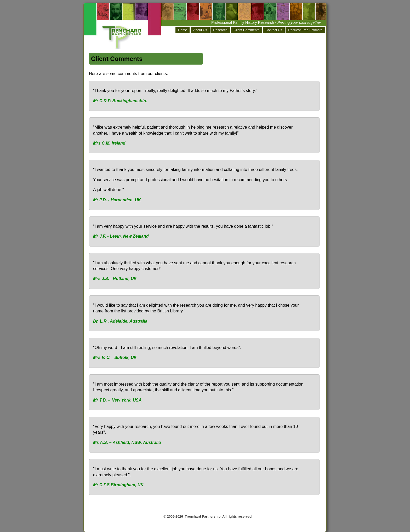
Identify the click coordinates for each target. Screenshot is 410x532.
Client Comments (247, 30)
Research (220, 30)
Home (183, 30)
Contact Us (274, 30)
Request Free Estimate (305, 30)
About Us (200, 30)
